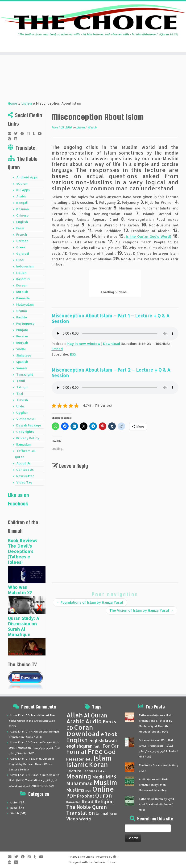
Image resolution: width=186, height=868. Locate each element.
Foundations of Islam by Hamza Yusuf (90, 602)
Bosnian (23, 209)
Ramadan (23, 444)
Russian (22, 336)
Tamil (21, 381)
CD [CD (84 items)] (70, 728)
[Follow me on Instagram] (30, 134)
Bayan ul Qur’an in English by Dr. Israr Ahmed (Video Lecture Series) (31, 764)
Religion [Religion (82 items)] (104, 801)
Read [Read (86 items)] (88, 801)
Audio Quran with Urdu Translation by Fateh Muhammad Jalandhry (154, 785)
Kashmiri (23, 279)
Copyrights (25, 432)
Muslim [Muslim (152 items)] (105, 782)
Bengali (22, 203)
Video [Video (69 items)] (72, 819)
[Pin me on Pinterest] (11, 139)
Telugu (22, 387)
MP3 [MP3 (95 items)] (111, 776)
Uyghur (22, 413)
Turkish (22, 400)
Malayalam (25, 304)
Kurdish (22, 292)
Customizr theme (105, 862)
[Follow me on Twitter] (17, 134)
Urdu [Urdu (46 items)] (114, 814)
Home (12, 103)
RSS (73, 354)
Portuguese (25, 323)
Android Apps (27, 177)
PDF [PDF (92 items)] (71, 796)
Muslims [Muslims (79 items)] (75, 790)
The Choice (87, 857)
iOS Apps (23, 190)
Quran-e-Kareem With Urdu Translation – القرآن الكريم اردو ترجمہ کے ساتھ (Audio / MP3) (35, 748)
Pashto (22, 317)
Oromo (22, 311)
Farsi (20, 228)
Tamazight (25, 374)
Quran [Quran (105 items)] (104, 795)
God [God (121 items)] (110, 752)
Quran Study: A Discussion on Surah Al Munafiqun (23, 626)
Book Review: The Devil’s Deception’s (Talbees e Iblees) (22, 551)
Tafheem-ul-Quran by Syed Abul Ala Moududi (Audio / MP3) (156, 804)
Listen (27, 103)
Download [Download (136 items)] (83, 734)
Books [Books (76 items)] (110, 722)
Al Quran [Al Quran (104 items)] (96, 715)
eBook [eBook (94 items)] (109, 734)
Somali (22, 368)
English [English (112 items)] (77, 740)
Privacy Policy (28, 438)
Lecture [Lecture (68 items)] (74, 771)
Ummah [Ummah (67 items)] (103, 813)
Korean (22, 285)
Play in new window (84, 344)
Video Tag (24, 482)
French (22, 234)
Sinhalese (24, 355)
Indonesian (25, 266)
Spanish (22, 362)
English (22, 222)
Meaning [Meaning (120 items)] (79, 776)
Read (14, 808)
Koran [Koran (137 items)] (99, 764)
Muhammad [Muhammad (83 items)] (79, 783)
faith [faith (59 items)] (97, 746)
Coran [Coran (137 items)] (84, 727)
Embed (57, 349)
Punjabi (22, 330)
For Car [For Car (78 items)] (111, 746)
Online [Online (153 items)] (103, 789)
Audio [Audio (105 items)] (94, 721)
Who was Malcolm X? (20, 590)
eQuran (22, 184)
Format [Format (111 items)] (76, 752)
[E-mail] (11, 134)
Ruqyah (22, 343)
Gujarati (23, 254)
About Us (23, 463)
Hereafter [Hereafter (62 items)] (75, 759)
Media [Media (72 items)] (98, 777)
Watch (92, 127)
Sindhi (21, 349)
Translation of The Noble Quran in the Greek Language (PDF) (32, 721)
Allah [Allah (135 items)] (74, 715)
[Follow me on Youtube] (41, 134)
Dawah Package (29, 425)
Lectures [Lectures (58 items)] (90, 771)
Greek (21, 247)
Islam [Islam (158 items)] (102, 758)
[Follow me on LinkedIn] (17, 139)
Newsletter (25, 476)
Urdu (20, 406)
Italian (21, 273)
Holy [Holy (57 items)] (89, 759)
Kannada (23, 298)
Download (112, 344)
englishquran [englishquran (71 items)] (79, 746)
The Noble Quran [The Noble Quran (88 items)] (87, 807)
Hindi (20, 260)
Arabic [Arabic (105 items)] (75, 721)
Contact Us (25, 470)
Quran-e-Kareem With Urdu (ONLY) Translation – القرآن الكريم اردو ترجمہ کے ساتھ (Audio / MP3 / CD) (34, 780)
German (22, 241)
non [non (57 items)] (88, 790)
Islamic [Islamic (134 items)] (77, 764)
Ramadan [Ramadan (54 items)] (73, 802)
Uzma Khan (17, 715)
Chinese (22, 215)
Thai (20, 393)
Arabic (21, 196)
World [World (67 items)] (85, 819)
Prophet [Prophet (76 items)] (86, 796)
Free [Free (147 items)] (95, 751)
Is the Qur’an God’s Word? (149, 236)
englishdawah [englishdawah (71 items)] (103, 741)
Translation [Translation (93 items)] (81, 813)
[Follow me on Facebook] (24, 134)
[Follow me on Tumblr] (35, 134)
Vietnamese (25, 419)
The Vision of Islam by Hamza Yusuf (142, 610)
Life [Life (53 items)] (101, 771)
